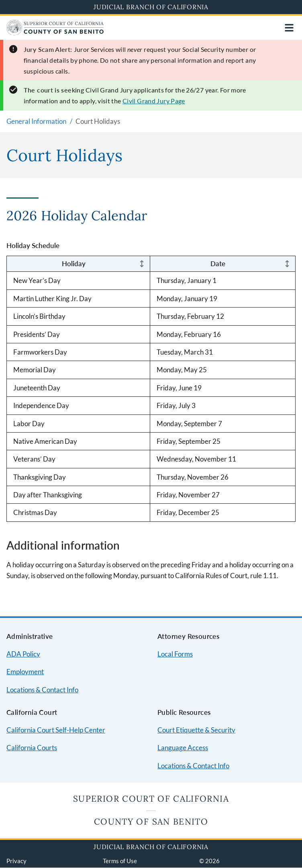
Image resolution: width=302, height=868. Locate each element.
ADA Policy (23, 654)
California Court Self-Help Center (56, 730)
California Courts (32, 748)
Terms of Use (120, 861)
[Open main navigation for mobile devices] (289, 28)
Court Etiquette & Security (196, 730)
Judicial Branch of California (151, 7)
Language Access (183, 748)
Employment (25, 672)
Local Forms (175, 654)
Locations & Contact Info (42, 690)
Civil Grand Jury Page (154, 101)
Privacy (16, 861)
